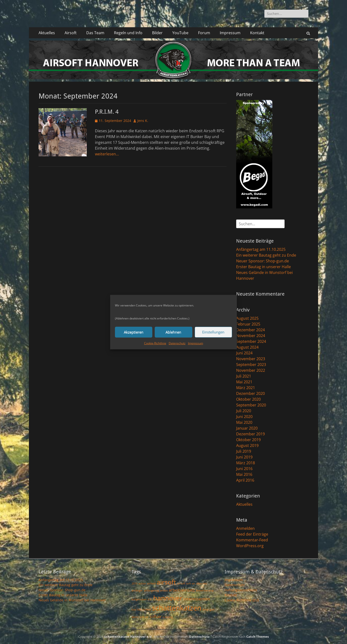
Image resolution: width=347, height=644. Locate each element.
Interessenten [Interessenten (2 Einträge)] (197, 599)
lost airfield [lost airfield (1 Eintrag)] (144, 610)
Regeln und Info (128, 33)
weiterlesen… (107, 154)
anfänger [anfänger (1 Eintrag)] (137, 591)
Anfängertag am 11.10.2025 (261, 249)
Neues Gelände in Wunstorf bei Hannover (72, 600)
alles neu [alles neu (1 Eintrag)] (202, 584)
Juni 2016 (244, 469)
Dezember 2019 (250, 434)
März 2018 (246, 463)
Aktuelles (47, 33)
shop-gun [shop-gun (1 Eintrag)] (208, 610)
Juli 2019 (244, 451)
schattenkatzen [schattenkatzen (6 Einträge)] (177, 608)
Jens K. (143, 121)
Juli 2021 (244, 376)
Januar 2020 (247, 428)
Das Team (95, 33)
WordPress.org (250, 546)
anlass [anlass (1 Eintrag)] (164, 591)
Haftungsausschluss (241, 590)
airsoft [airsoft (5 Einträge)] (166, 582)
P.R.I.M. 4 (107, 112)
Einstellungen (213, 332)
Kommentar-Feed (252, 540)
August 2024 (247, 347)
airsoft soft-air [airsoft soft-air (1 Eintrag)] (186, 584)
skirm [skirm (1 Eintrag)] (135, 617)
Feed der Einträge (252, 534)
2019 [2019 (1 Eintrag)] (134, 584)
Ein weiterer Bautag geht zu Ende (266, 255)
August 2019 (247, 445)
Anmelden (245, 528)
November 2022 (251, 370)
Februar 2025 (248, 324)
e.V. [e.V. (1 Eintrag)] (150, 599)
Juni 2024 (244, 353)
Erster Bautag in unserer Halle (264, 267)
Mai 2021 (244, 382)
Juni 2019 (244, 457)
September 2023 (251, 365)
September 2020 (251, 405)
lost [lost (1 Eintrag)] (134, 610)
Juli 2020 (244, 411)
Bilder (157, 33)
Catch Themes (257, 637)
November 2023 (251, 359)
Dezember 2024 (250, 330)
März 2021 (246, 388)
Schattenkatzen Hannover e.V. (128, 637)
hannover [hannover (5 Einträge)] (168, 598)
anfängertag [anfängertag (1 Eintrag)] (151, 591)
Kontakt (257, 33)
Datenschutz (177, 343)
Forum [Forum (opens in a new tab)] (204, 33)
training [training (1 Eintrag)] (168, 617)
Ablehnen (173, 332)
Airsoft (71, 33)
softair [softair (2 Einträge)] (156, 616)
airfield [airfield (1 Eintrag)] (151, 584)
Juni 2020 (244, 417)
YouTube (180, 33)
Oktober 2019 (248, 440)
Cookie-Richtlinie (155, 343)
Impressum (196, 343)
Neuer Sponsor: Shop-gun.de (263, 261)
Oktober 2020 (248, 399)
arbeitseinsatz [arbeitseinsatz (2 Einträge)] (182, 590)
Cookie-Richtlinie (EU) (242, 600)
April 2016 (245, 480)
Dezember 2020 (250, 393)
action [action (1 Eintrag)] (142, 584)
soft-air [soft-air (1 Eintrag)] (144, 617)
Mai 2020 (244, 422)
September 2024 (251, 341)
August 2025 (247, 318)
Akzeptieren (134, 332)
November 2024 (251, 336)
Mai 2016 (244, 474)
